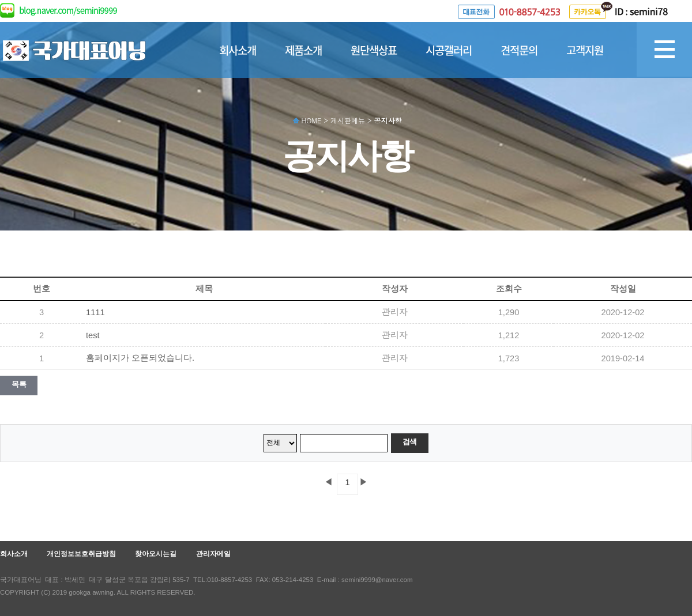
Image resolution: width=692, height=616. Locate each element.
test (93, 335)
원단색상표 (374, 50)
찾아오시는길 (156, 554)
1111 (95, 312)
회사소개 (238, 50)
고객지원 (585, 50)
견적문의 (519, 50)
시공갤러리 (449, 50)
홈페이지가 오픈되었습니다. (140, 358)
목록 (19, 384)
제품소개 (303, 50)
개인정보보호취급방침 (81, 554)
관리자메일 (213, 554)
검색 (410, 442)
